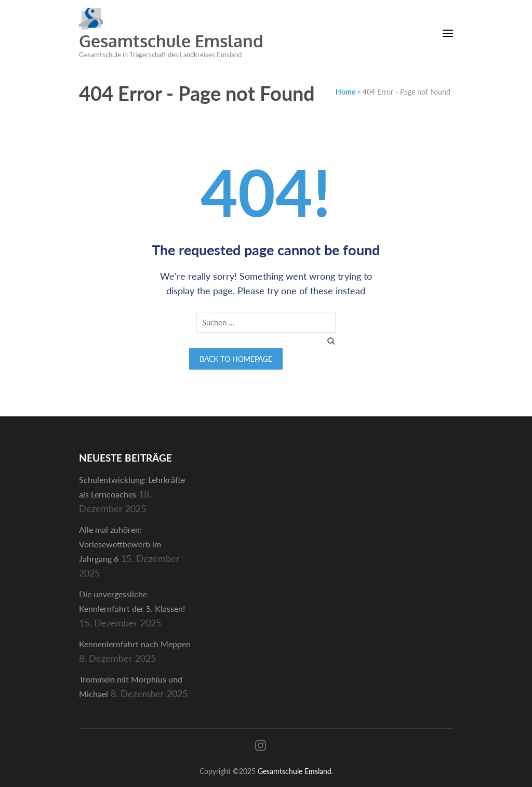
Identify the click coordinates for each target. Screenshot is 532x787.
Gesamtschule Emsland (171, 41)
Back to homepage (236, 359)
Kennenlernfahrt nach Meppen (135, 644)
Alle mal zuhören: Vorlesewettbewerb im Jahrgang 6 (120, 544)
